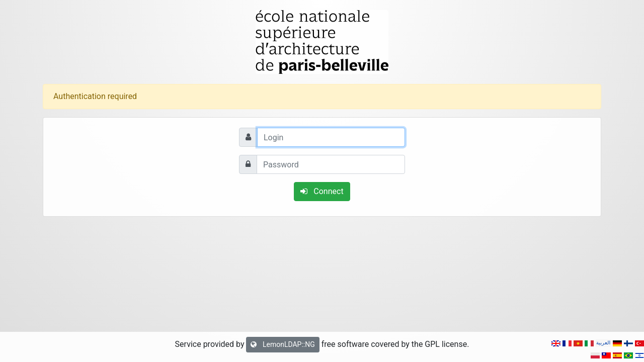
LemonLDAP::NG (283, 344)
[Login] (331, 137)
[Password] (331, 164)
